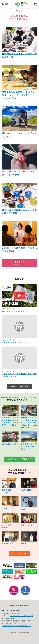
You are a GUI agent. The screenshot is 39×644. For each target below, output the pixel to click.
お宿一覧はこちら (20, 553)
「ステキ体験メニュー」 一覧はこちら (19, 263)
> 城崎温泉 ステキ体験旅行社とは (16, 626)
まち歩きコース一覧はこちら (19, 459)
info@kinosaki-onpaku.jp (22, 616)
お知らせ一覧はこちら (20, 386)
